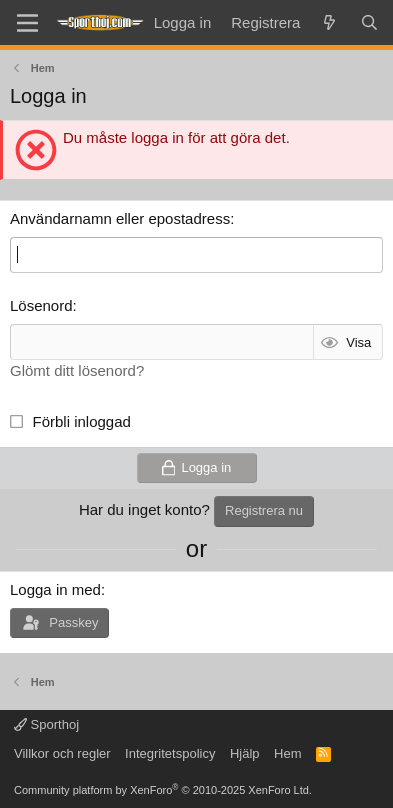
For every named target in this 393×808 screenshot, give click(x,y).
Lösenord (41, 305)
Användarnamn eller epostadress (120, 218)
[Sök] (369, 22)
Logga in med (55, 589)
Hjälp (245, 753)
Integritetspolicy (170, 753)
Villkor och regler (62, 753)
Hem (287, 753)
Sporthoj (46, 724)
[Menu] (27, 23)
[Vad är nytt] (329, 22)
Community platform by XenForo (163, 790)
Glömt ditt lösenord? (77, 370)
